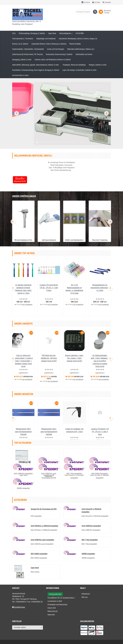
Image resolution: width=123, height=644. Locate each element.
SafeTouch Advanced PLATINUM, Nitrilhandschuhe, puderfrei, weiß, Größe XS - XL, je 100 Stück (49, 232)
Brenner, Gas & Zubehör (20, 44)
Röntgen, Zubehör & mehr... (98, 65)
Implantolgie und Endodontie (46, 39)
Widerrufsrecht (53, 608)
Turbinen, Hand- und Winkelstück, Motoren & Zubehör (53, 60)
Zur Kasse (87, 2)
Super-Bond (52, 33)
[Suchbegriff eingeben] (85, 12)
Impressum (51, 611)
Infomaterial (86, 591)
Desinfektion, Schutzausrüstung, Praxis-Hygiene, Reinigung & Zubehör (36, 70)
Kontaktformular (19, 604)
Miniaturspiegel (23, 422)
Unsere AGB (52, 605)
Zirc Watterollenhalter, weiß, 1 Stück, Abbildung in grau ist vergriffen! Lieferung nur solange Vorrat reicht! (100, 353)
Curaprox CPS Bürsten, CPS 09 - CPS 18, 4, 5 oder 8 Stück (100, 422)
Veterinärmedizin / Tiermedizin (23, 39)
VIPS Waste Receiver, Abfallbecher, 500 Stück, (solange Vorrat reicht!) (49, 350)
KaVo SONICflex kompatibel (23, 468)
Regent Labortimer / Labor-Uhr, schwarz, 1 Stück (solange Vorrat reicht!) (74, 350)
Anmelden (108, 2)
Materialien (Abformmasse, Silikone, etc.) (81, 49)
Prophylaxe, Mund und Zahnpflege (74, 65)
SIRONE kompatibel (23, 485)
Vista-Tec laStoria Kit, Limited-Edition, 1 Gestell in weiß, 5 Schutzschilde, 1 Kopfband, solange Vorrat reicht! (23, 353)
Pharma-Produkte (75, 44)
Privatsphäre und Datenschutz (57, 601)
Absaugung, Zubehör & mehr (22, 60)
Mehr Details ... (36, 569)
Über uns (85, 594)
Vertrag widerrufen (55, 591)
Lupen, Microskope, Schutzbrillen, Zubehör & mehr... (80, 70)
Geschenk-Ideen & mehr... (21, 75)
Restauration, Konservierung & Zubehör (59, 54)
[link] (101, 12)
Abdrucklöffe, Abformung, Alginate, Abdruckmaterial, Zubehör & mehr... (36, 65)
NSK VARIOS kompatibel (100, 468)
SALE (14, 33)
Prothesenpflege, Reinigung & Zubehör (32, 33)
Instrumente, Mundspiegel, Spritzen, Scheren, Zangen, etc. (78, 39)
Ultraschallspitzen (66, 33)
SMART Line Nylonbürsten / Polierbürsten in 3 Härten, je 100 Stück (74, 229)
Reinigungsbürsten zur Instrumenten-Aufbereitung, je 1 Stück (100, 280)
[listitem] (84, 625)
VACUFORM (80, 33)
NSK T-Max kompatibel (74, 468)
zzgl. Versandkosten (27, 296)
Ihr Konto (97, 2)
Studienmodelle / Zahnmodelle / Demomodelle (28, 49)
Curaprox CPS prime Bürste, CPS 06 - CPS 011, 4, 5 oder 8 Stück (49, 280)
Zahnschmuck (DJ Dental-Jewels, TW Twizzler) (27, 54)
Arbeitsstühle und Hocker (84, 54)
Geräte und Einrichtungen (56, 49)
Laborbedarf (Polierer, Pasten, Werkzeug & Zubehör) (49, 44)
